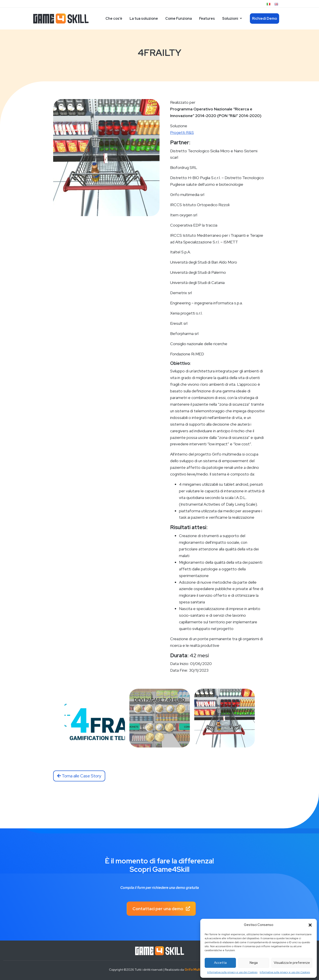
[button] (310, 925)
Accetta (220, 963)
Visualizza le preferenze (292, 963)
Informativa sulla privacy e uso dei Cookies (232, 972)
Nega (254, 963)
